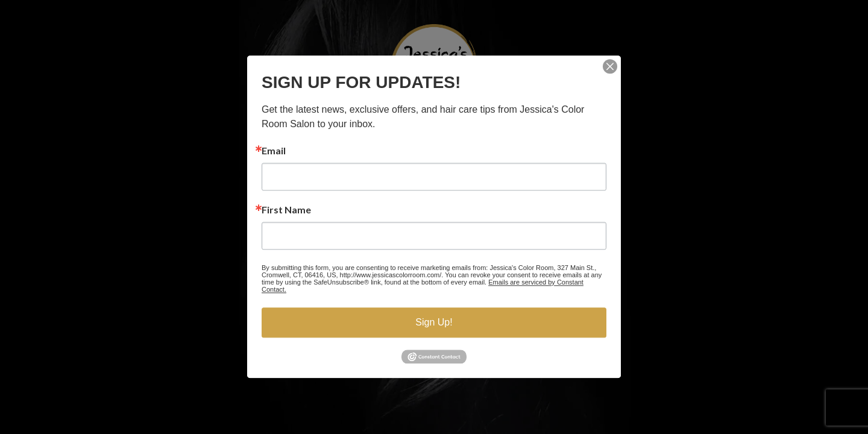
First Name (286, 210)
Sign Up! (434, 322)
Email (274, 151)
